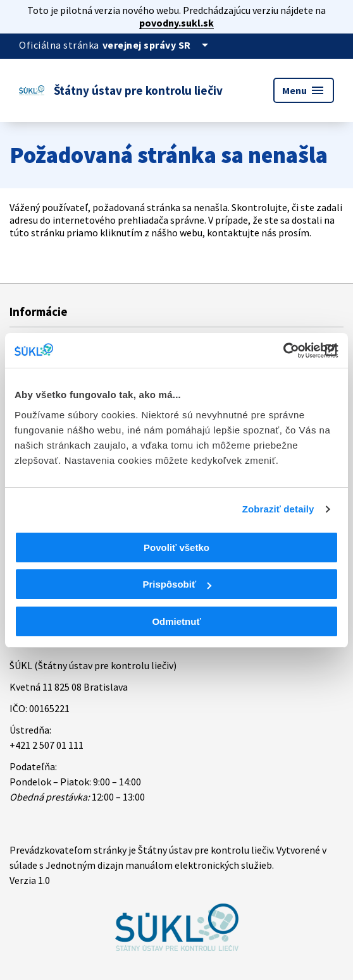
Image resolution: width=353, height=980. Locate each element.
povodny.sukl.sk (176, 23)
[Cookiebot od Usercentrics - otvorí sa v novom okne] (283, 351)
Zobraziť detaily (278, 509)
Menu (304, 90)
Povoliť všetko (176, 547)
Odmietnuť (176, 621)
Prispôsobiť (177, 584)
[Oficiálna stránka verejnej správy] (158, 45)
